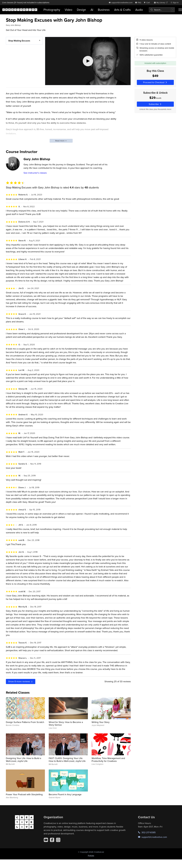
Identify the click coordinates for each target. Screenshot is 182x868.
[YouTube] (46, 840)
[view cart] (147, 2)
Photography (52, 10)
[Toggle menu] (180, 10)
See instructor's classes (35, 173)
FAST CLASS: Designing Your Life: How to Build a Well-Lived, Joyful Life (67, 760)
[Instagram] (58, 840)
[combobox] (162, 10)
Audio (139, 10)
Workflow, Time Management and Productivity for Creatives (108, 760)
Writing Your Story (101, 722)
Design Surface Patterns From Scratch (25, 722)
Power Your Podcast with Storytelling (24, 794)
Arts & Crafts (122, 10)
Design (81, 10)
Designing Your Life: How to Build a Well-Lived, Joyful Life (23, 760)
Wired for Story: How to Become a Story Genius (66, 724)
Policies (91, 856)
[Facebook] (52, 840)
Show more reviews (21, 681)
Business (104, 10)
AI (92, 10)
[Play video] (88, 61)
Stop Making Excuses (19, 41)
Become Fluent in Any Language (65, 794)
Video (68, 10)
